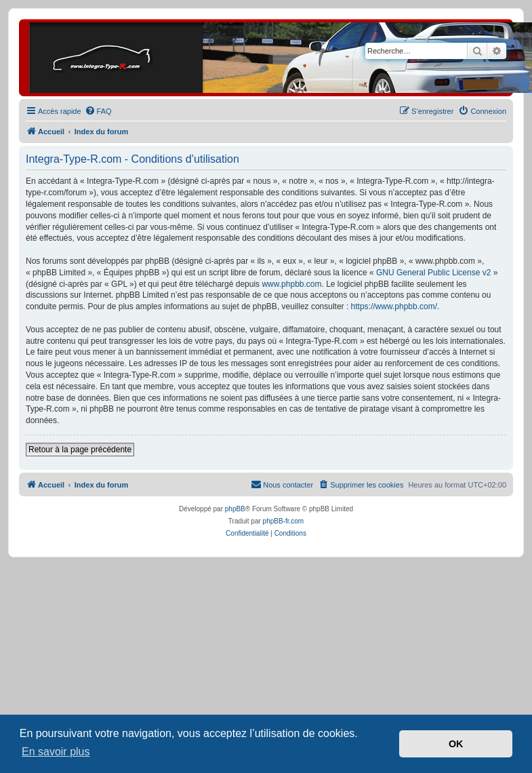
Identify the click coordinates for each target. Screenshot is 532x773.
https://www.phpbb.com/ (394, 306)
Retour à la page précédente (80, 450)
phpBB (235, 509)
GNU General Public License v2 (433, 273)
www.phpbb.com (291, 284)
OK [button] (456, 744)
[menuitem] (98, 111)
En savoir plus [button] (56, 752)
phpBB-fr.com (284, 521)
